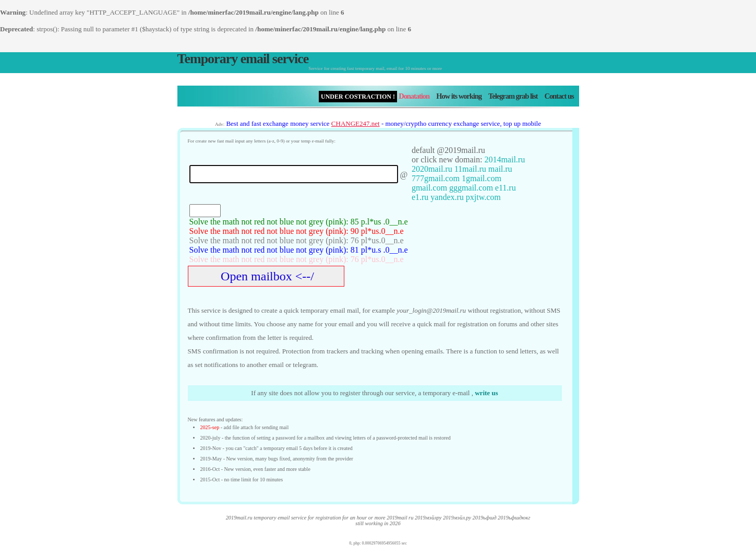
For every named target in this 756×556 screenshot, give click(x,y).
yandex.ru (447, 197)
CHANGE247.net (356, 123)
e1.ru (420, 197)
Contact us (559, 96)
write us (486, 393)
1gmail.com (482, 178)
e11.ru (506, 188)
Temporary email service (243, 59)
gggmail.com (471, 188)
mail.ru (500, 169)
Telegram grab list (513, 96)
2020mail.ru (432, 169)
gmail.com (429, 188)
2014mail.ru (505, 159)
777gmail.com (436, 178)
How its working (459, 96)
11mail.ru (470, 169)
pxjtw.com (483, 197)
